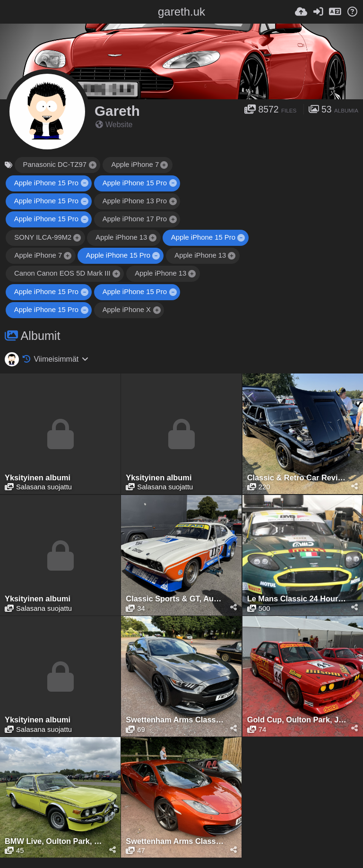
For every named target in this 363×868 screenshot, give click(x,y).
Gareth (117, 111)
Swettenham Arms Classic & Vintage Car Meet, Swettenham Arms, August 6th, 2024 (175, 720)
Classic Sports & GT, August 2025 (175, 599)
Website (114, 125)
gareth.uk (181, 12)
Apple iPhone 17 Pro (135, 219)
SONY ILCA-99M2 (43, 237)
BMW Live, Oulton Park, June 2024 (54, 841)
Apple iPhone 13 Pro (135, 201)
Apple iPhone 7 (135, 165)
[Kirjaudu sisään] (318, 12)
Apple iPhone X (127, 310)
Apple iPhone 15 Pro (46, 183)
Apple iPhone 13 (121, 237)
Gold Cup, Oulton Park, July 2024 (297, 720)
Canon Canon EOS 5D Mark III (62, 273)
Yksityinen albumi (38, 478)
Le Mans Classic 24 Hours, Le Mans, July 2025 (297, 599)
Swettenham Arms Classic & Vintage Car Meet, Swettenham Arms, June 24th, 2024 (175, 841)
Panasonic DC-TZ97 (55, 165)
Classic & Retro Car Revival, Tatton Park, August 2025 (297, 478)
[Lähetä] (301, 12)
